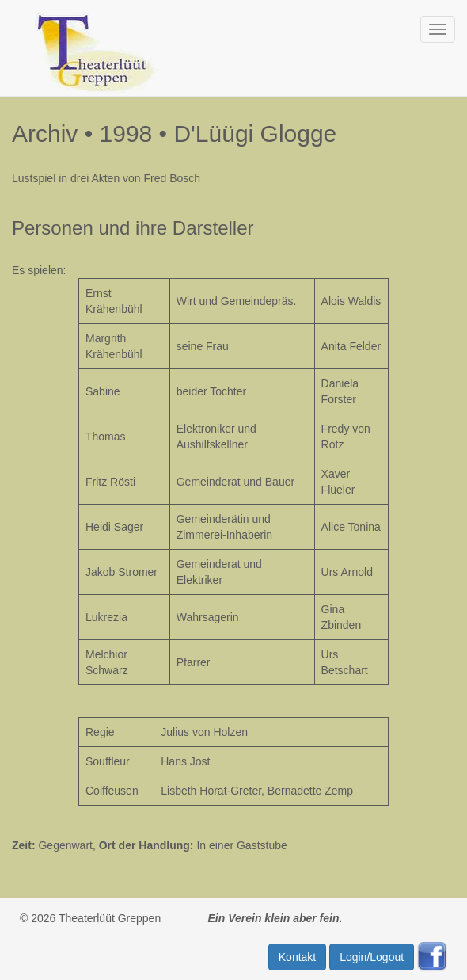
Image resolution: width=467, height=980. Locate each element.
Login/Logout (372, 957)
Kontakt (297, 957)
